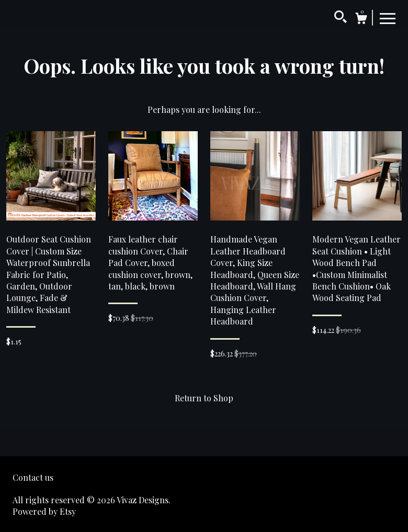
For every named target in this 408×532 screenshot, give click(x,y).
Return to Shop (204, 398)
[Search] (341, 18)
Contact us (33, 477)
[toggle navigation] (388, 18)
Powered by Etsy (44, 511)
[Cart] (361, 20)
